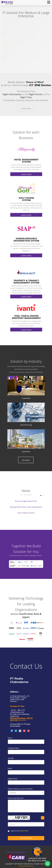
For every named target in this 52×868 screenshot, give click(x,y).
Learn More (26, 108)
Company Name (14, 748)
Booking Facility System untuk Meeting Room (26, 507)
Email (10, 768)
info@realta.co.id (17, 712)
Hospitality (26, 398)
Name (10, 738)
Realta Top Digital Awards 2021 (26, 501)
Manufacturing (26, 425)
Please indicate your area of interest (21, 789)
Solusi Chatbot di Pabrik (26, 513)
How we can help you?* (16, 798)
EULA (32, 866)
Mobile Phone (13, 779)
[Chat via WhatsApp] (48, 864)
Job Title (11, 758)
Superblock (26, 451)
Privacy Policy (24, 831)
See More (26, 460)
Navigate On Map (17, 706)
